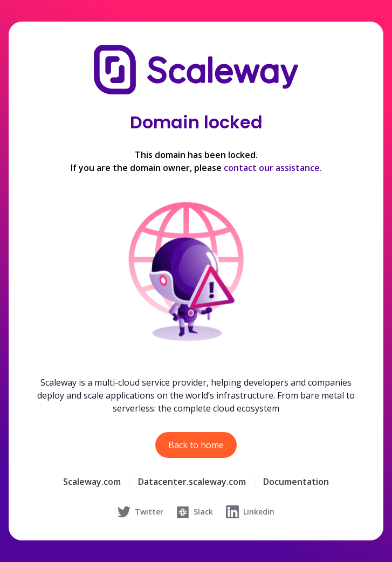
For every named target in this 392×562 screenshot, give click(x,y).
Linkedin (250, 512)
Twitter (140, 512)
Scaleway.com (92, 482)
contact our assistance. (273, 168)
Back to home (196, 445)
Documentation (296, 482)
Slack (195, 512)
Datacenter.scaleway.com (192, 482)
